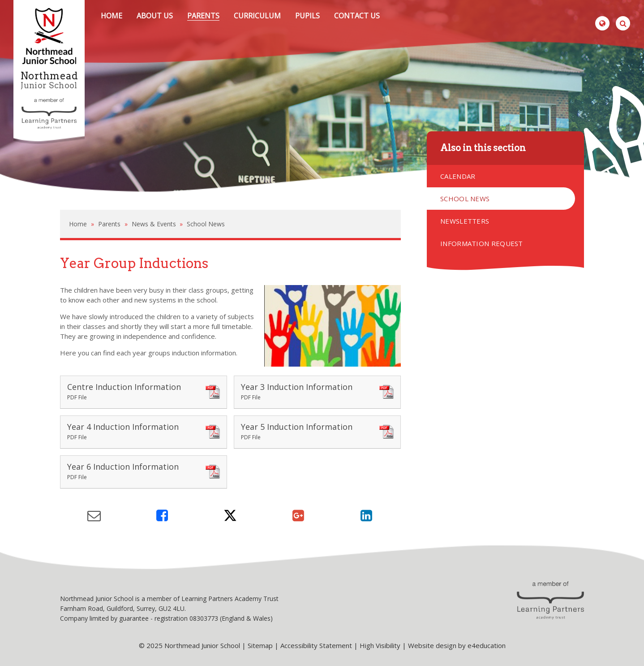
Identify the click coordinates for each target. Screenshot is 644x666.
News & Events (154, 224)
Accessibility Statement (316, 645)
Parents (109, 224)
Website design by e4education (457, 645)
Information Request (482, 243)
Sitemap (260, 645)
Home (78, 224)
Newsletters (465, 221)
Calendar (458, 176)
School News (206, 224)
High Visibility (380, 645)
